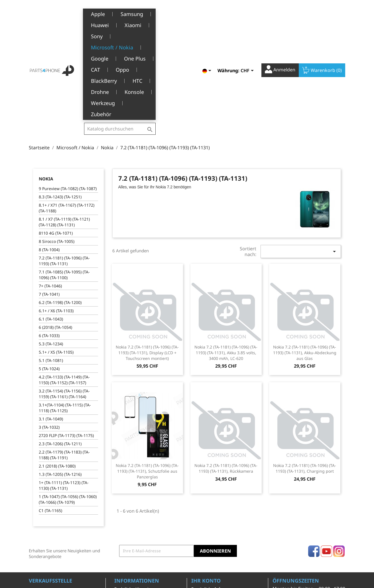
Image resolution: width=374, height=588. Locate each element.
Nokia (46, 88)
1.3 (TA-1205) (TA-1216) (60, 384)
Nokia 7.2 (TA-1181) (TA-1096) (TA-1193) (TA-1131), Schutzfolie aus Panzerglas (147, 381)
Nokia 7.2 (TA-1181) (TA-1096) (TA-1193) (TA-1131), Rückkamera (226, 378)
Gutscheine (202, 534)
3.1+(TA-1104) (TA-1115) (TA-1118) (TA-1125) (65, 318)
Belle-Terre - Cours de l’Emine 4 (59, 508)
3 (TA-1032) (49, 337)
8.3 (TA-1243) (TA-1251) (60, 107)
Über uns (123, 522)
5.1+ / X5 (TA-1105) (56, 262)
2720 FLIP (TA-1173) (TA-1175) (66, 345)
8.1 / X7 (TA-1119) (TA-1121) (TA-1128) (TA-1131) (64, 132)
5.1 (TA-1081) (51, 270)
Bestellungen (204, 507)
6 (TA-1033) (49, 245)
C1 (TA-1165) (50, 420)
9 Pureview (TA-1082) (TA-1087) (68, 98)
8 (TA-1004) (49, 159)
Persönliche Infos (208, 499)
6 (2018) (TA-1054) (55, 237)
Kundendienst (128, 531)
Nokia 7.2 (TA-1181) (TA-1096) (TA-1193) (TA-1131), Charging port (305, 378)
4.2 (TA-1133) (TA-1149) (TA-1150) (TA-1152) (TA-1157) (64, 290)
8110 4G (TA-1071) (56, 143)
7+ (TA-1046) (50, 196)
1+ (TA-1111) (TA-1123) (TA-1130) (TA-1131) (64, 395)
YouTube (326, 461)
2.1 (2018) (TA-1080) (57, 376)
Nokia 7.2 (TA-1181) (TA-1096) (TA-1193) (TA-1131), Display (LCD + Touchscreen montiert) (147, 262)
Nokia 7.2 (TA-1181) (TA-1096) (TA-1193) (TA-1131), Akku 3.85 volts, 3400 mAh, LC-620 (226, 262)
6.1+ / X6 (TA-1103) (56, 220)
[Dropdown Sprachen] (208, 13)
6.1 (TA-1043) (51, 229)
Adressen (200, 525)
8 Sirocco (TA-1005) (57, 151)
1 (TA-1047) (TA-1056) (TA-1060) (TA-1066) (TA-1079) (68, 409)
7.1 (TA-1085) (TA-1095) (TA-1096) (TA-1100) (64, 185)
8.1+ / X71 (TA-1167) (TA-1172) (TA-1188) (67, 118)
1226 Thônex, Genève (50, 516)
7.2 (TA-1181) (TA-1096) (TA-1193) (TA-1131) (64, 171)
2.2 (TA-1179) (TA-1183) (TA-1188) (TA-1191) (64, 365)
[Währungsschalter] (248, 13)
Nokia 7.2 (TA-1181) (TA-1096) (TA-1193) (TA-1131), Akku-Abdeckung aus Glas (305, 262)
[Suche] (120, 13)
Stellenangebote (130, 548)
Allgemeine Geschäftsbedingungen (137, 510)
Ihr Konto (206, 490)
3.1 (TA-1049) (51, 329)
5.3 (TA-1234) (51, 254)
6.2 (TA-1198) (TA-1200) (60, 212)
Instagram (339, 461)
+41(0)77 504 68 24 (49, 524)
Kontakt (122, 557)
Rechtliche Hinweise (134, 499)
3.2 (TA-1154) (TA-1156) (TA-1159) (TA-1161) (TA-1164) (64, 304)
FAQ (118, 540)
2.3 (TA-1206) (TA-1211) (60, 354)
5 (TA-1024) (49, 278)
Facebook (314, 461)
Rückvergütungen (208, 516)
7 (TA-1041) (49, 204)
